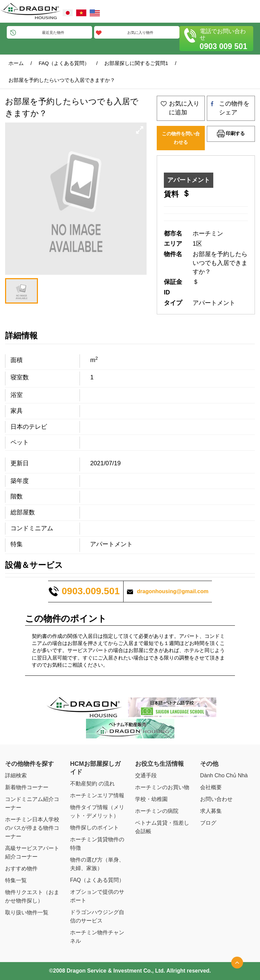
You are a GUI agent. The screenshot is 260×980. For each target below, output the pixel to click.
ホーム (16, 63)
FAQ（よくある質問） (64, 63)
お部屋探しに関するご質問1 (136, 63)
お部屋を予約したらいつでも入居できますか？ (62, 80)
